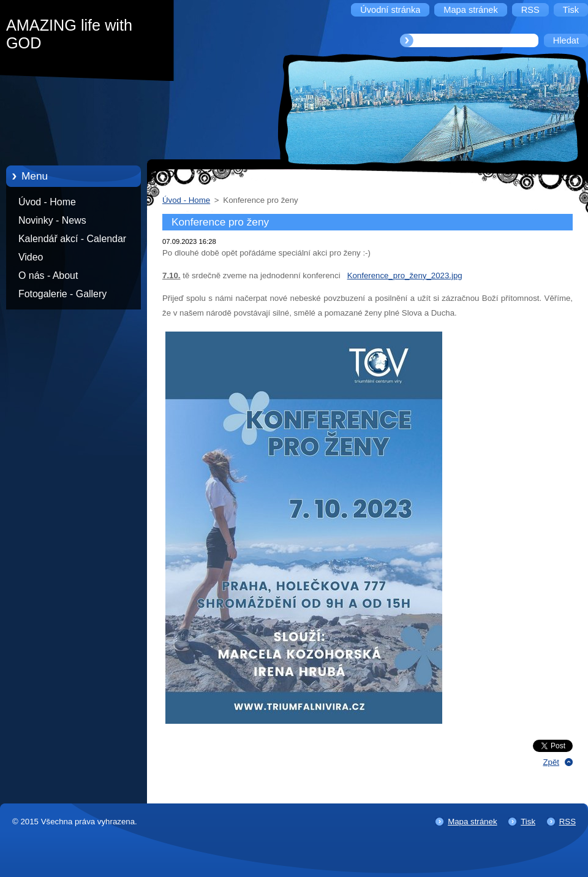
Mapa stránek (472, 822)
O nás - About (48, 275)
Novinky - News (52, 220)
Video (31, 257)
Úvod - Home (47, 202)
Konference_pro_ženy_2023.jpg (405, 275)
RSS (567, 822)
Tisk (528, 822)
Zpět (551, 762)
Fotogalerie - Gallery (62, 294)
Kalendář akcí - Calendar (72, 239)
